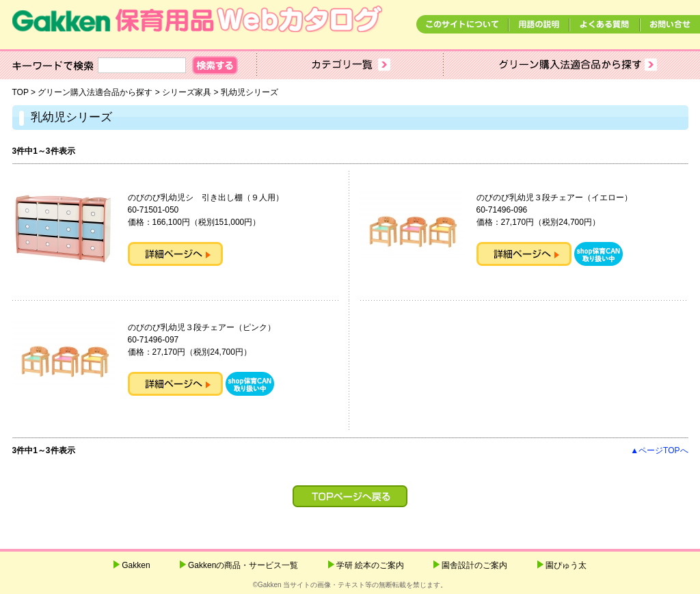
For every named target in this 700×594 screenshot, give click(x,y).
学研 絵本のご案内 (370, 565)
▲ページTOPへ (659, 450)
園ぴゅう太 (566, 565)
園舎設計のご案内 (474, 565)
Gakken (136, 565)
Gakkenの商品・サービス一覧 (243, 565)
